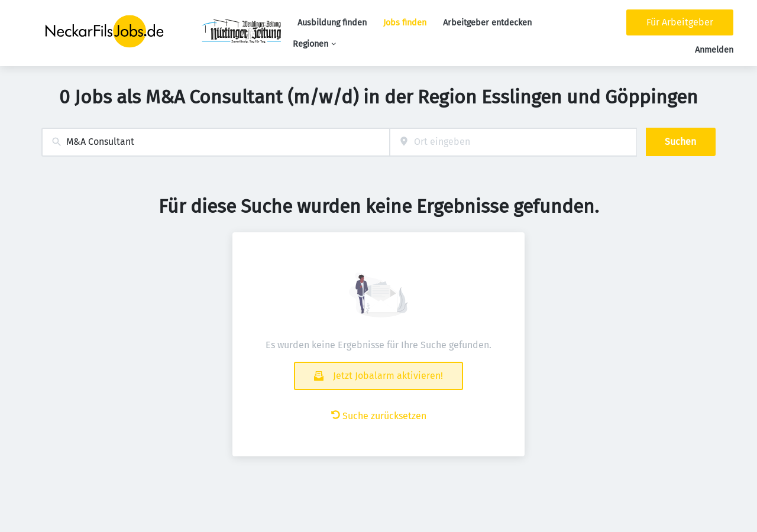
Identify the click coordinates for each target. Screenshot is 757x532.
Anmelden (714, 50)
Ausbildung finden (332, 23)
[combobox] (216, 142)
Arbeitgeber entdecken (487, 23)
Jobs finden (405, 23)
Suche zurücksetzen (379, 416)
